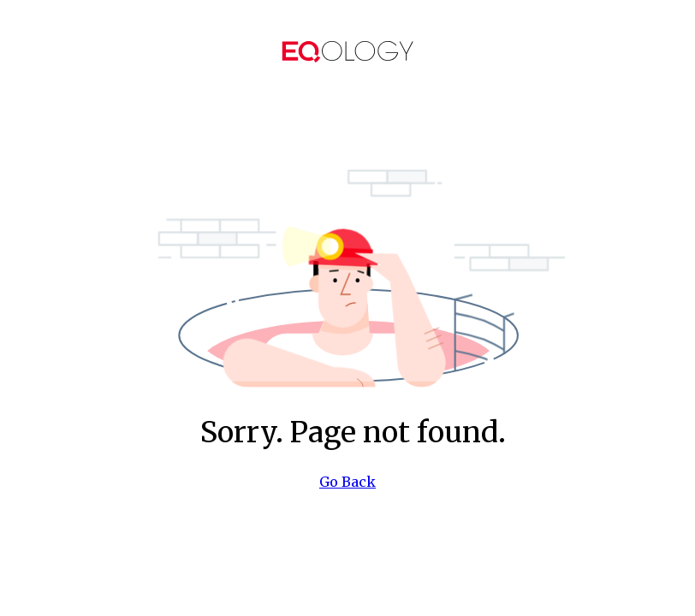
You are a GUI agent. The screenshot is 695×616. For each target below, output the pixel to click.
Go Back (347, 482)
